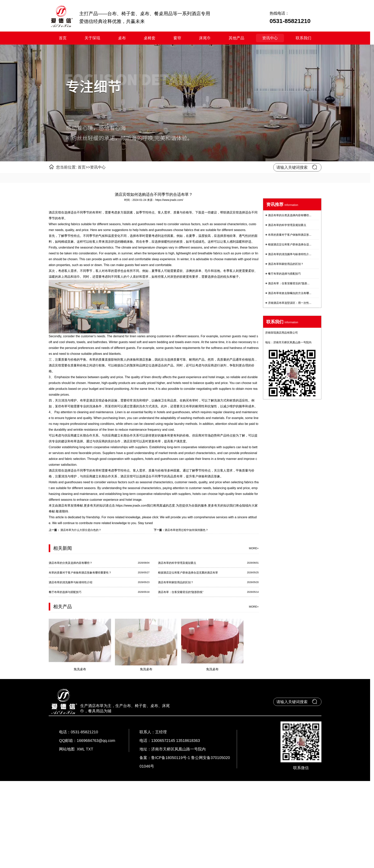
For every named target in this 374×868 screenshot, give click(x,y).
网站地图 (67, 749)
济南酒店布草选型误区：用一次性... (290, 303)
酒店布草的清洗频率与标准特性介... (290, 254)
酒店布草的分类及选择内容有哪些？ (71, 563)
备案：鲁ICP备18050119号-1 (165, 758)
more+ (254, 548)
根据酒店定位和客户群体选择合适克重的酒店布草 (188, 573)
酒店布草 (64, 506)
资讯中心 (270, 38)
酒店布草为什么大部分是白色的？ (80, 530)
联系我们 (303, 38)
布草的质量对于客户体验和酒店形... (290, 235)
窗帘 (177, 38)
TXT (90, 749)
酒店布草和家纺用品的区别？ (176, 582)
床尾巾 (205, 38)
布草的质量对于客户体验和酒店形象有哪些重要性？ (80, 573)
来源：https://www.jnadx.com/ (165, 200)
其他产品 (236, 38)
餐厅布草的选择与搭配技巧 (65, 592)
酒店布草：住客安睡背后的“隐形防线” (181, 592)
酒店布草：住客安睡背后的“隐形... (289, 283)
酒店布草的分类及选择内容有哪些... (290, 215)
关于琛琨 (92, 38)
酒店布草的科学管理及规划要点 (177, 563)
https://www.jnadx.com (131, 506)
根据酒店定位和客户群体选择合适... (290, 244)
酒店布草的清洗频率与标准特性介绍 (71, 582)
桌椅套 (150, 38)
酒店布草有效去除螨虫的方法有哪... (290, 293)
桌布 (122, 38)
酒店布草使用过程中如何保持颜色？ (186, 530)
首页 (63, 38)
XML (81, 749)
